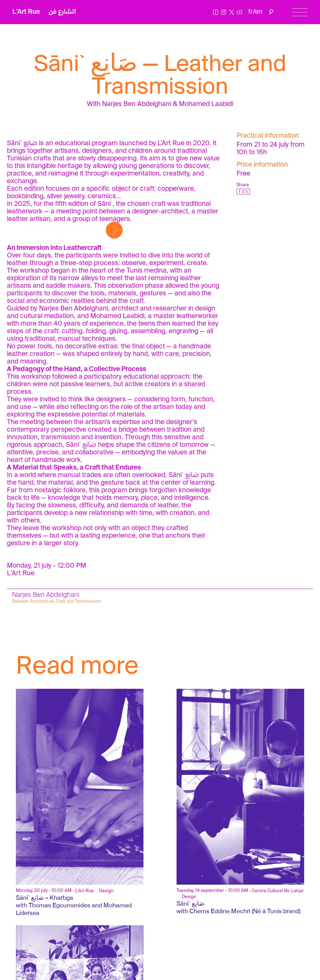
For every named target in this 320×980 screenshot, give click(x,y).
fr (251, 12)
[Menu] (300, 12)
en (259, 12)
